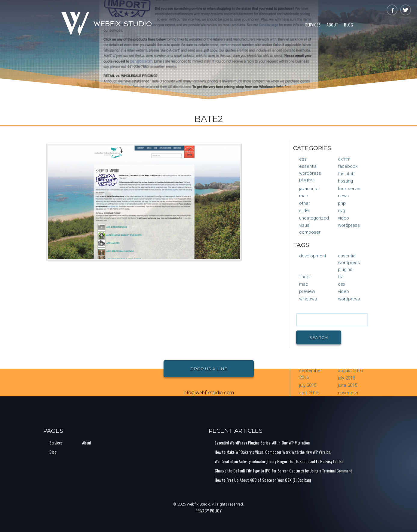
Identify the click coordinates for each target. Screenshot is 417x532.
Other (305, 203)
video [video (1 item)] (343, 291)
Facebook (348, 166)
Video (343, 218)
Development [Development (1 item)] (313, 256)
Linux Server (349, 189)
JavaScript (309, 189)
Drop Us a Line (209, 369)
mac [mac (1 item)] (304, 284)
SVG (342, 211)
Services (313, 25)
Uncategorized (314, 218)
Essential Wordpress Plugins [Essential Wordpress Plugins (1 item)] (349, 263)
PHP (342, 203)
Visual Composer (310, 229)
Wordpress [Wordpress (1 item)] (349, 299)
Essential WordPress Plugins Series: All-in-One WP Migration (262, 443)
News (343, 196)
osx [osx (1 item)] (342, 284)
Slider (305, 211)
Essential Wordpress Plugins (310, 173)
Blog (348, 25)
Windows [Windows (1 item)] (308, 299)
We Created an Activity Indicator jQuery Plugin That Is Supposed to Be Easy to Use (279, 461)
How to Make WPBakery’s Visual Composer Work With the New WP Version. (273, 452)
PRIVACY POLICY (208, 510)
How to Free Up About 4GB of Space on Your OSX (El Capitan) (263, 480)
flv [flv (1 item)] (340, 277)
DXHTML (345, 159)
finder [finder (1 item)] (305, 277)
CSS (303, 159)
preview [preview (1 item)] (307, 291)
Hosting (345, 181)
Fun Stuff (346, 174)
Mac (304, 196)
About (332, 25)
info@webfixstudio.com (209, 393)
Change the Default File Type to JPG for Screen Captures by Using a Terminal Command (284, 470)
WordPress (349, 225)
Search (319, 337)
